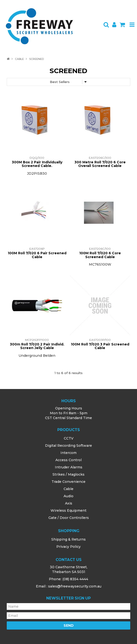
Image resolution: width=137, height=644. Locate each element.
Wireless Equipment (68, 510)
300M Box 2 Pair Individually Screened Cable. (37, 164)
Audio (68, 496)
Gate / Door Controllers (69, 518)
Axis (69, 503)
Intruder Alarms (69, 467)
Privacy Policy (68, 547)
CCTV (69, 438)
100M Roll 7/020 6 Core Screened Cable (100, 255)
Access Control (68, 460)
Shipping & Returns (68, 539)
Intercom (68, 453)
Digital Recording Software (68, 446)
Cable (19, 59)
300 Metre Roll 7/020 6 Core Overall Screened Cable (100, 164)
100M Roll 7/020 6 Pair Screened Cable (37, 255)
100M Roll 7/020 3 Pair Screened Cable (100, 346)
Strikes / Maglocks (68, 474)
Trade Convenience (68, 482)
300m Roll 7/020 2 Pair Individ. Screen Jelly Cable (37, 346)
